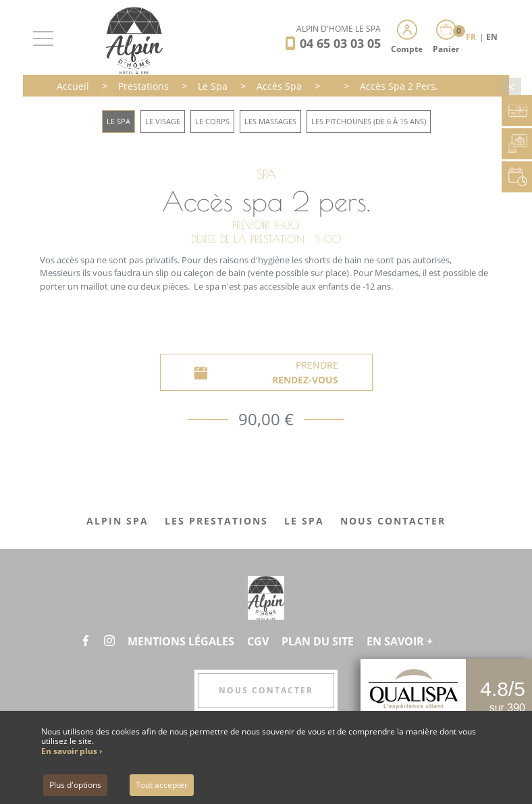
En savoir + (400, 641)
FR (472, 37)
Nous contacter (266, 690)
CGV (258, 641)
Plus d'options (75, 785)
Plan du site (318, 641)
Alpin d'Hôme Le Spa (339, 29)
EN (492, 37)
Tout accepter (162, 785)
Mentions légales (181, 641)
